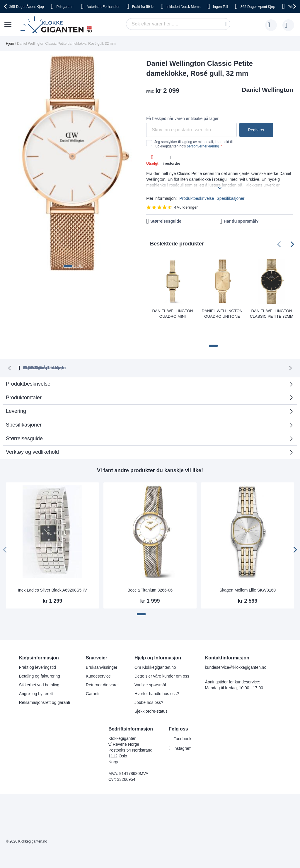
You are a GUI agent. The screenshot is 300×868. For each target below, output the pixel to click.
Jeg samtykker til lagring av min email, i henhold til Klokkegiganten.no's (194, 144)
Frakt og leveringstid (37, 646)
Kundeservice (98, 655)
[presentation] (6, 6)
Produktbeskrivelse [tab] (28, 363)
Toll (220, 7)
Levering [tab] (16, 390)
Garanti (93, 673)
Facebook (182, 718)
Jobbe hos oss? (149, 681)
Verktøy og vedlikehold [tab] (32, 431)
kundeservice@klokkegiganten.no (236, 646)
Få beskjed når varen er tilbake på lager (182, 118)
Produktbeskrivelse (197, 198)
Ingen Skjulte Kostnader (247, 347)
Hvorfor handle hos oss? (157, 673)
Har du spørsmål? (241, 221)
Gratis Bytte (106, 347)
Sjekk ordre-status (151, 690)
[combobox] (178, 24)
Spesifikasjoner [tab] (24, 404)
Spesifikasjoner (231, 198)
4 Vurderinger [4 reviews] (186, 207)
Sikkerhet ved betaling (39, 664)
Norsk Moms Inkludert (188, 347)
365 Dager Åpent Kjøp (58, 347)
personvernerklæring (203, 146)
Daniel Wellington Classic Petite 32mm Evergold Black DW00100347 (271, 313)
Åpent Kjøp (26, 7)
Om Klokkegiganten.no (155, 646)
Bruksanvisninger (102, 646)
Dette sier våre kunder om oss (162, 655)
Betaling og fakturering (40, 655)
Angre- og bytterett (36, 673)
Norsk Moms (183, 7)
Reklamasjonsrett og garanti (45, 681)
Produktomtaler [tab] (148, 378)
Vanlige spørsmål (150, 664)
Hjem (10, 44)
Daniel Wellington (267, 90)
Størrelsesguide (166, 221)
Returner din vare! (102, 664)
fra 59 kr (143, 7)
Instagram (183, 727)
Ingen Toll (142, 347)
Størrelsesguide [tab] (24, 417)
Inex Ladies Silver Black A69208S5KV (52, 569)
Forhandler (103, 7)
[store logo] (57, 25)
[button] (68, 266)
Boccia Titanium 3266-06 (150, 569)
